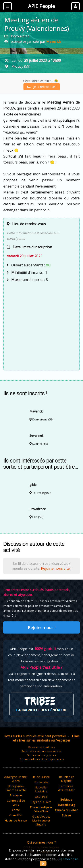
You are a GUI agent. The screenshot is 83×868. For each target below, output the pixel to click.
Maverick (54, 41)
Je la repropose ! (42, 87)
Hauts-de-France (16, 820)
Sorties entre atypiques (42, 755)
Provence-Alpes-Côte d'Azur (41, 809)
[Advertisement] (41, 326)
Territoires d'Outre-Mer (66, 788)
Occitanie (41, 797)
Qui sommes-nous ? (41, 842)
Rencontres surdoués (42, 747)
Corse (16, 810)
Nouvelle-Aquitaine (41, 789)
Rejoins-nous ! (42, 627)
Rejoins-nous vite (55, 568)
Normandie (41, 782)
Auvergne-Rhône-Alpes (16, 779)
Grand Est (16, 815)
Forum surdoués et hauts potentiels (42, 759)
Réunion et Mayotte (66, 779)
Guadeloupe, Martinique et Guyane (41, 820)
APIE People (41, 6)
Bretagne (16, 795)
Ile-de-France (41, 777)
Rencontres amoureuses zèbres (41, 751)
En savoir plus (69, 859)
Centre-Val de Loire (16, 803)
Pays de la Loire (41, 802)
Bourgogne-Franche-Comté (16, 788)
